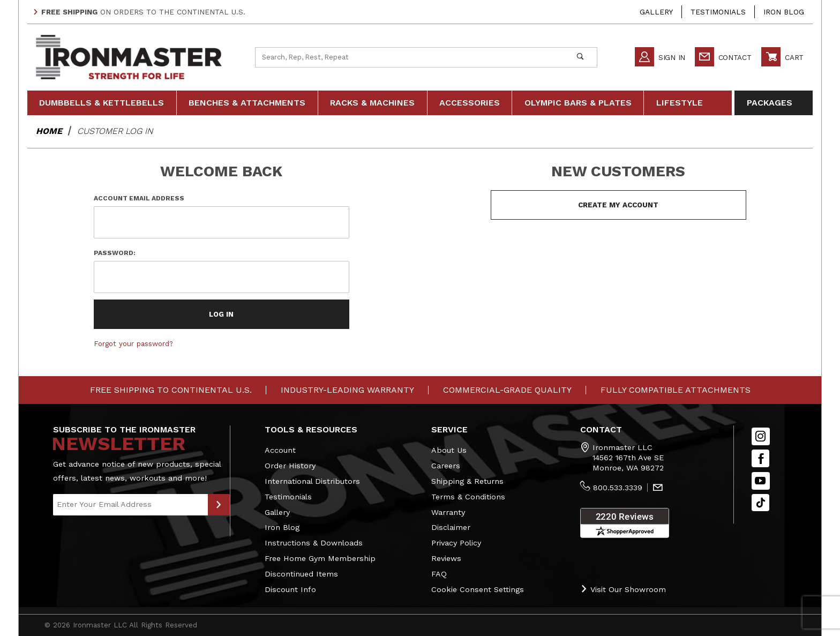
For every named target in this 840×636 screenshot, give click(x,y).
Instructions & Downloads (314, 543)
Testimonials (718, 12)
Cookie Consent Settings (478, 589)
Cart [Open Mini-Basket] (782, 57)
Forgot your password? (133, 344)
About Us (449, 450)
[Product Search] (410, 57)
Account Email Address (139, 198)
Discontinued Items (301, 574)
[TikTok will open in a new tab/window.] (760, 503)
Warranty (448, 512)
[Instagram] (761, 436)
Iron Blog (784, 12)
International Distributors (312, 481)
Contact (723, 57)
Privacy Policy (456, 543)
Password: (115, 253)
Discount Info (290, 589)
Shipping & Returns (467, 481)
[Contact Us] (658, 488)
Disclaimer (451, 527)
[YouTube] (761, 481)
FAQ (439, 574)
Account (280, 450)
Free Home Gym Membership (320, 558)
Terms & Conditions (468, 497)
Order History (290, 466)
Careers (446, 466)
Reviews (446, 558)
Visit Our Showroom (623, 589)
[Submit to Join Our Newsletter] (219, 505)
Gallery (656, 12)
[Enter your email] (130, 505)
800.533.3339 (618, 488)
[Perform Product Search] (580, 57)
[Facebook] (760, 458)
